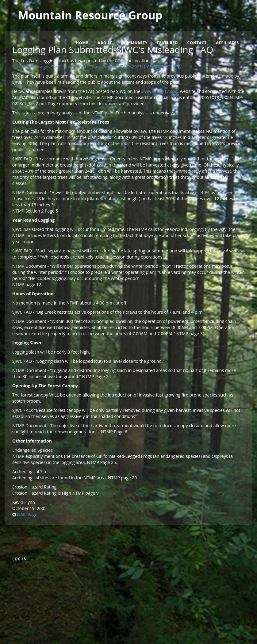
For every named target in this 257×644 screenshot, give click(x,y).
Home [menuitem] (82, 43)
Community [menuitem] (134, 43)
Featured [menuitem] (167, 43)
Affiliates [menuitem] (227, 43)
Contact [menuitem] (197, 43)
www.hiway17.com (160, 91)
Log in (20, 559)
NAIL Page (27, 514)
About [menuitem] (105, 43)
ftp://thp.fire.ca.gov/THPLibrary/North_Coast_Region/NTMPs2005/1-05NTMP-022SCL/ (97, 67)
